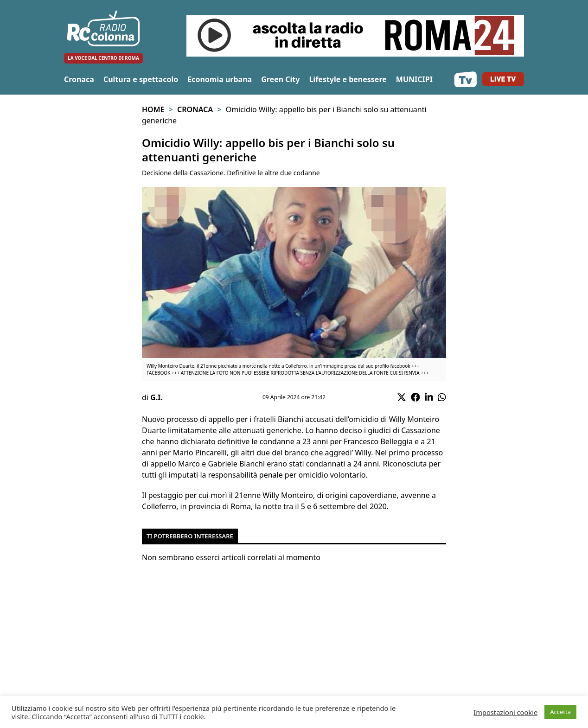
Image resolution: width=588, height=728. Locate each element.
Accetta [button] (560, 712)
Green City (280, 79)
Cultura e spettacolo (141, 79)
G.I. (157, 397)
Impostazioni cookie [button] (505, 712)
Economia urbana (220, 79)
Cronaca (79, 79)
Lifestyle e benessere (348, 79)
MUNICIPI (414, 79)
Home (153, 109)
